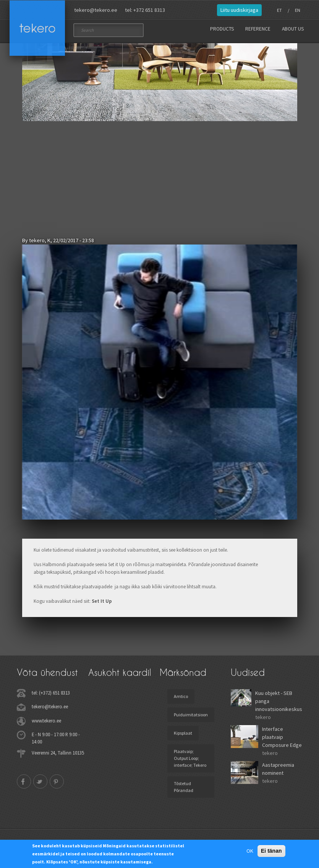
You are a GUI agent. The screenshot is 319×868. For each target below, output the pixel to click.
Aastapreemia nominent (278, 769)
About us (293, 29)
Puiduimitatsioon (191, 715)
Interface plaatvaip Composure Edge (282, 737)
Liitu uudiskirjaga (239, 10)
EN (298, 10)
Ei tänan (271, 851)
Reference (258, 29)
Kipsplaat (183, 733)
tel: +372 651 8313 (145, 10)
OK (250, 851)
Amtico (181, 696)
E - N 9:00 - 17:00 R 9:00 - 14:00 (56, 738)
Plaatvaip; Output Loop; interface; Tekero (190, 758)
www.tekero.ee (46, 721)
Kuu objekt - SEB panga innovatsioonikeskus (279, 701)
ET (279, 10)
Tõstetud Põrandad (184, 787)
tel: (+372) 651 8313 (51, 693)
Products (222, 29)
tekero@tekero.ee (96, 10)
